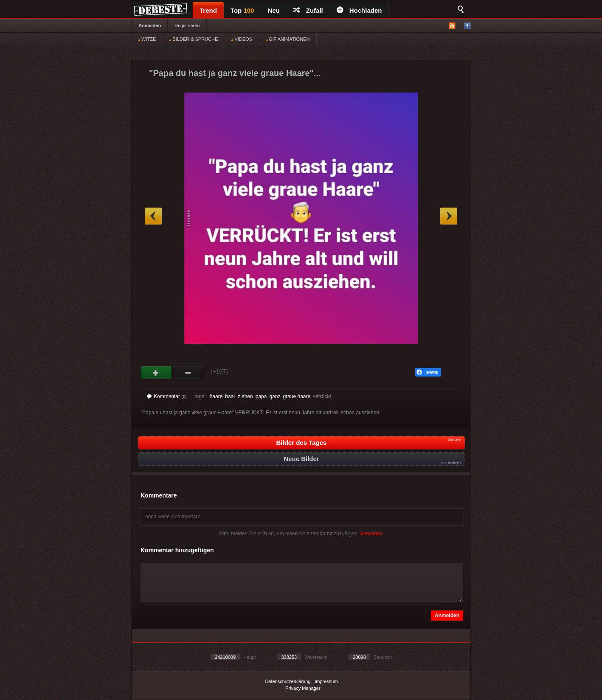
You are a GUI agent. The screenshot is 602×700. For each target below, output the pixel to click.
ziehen (245, 396)
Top (242, 10)
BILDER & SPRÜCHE (194, 39)
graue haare (297, 396)
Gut (156, 373)
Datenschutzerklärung (288, 681)
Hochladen (359, 10)
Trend (208, 10)
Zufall (308, 10)
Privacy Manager (303, 688)
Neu (273, 10)
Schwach (188, 373)
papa (261, 396)
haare (216, 396)
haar (230, 396)
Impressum (326, 681)
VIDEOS (242, 39)
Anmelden (150, 25)
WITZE (147, 39)
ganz (275, 396)
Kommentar (167, 396)
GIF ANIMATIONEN (288, 39)
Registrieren (187, 25)
